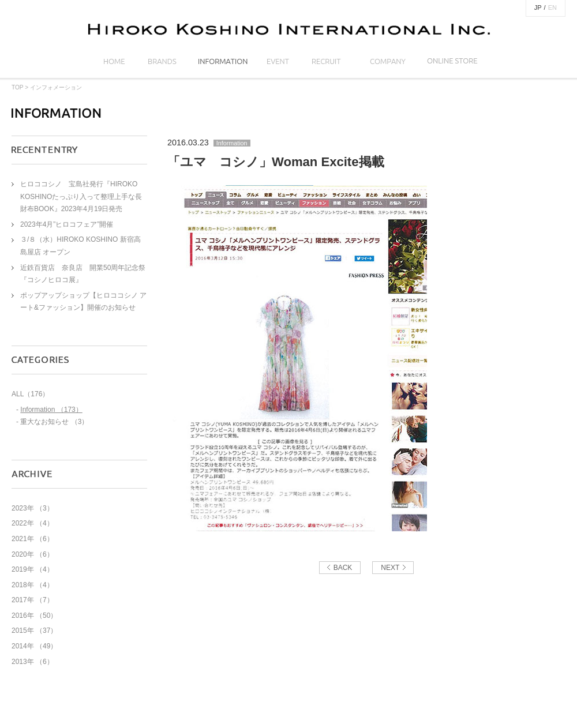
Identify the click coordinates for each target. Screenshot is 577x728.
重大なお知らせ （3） (54, 422)
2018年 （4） (33, 585)
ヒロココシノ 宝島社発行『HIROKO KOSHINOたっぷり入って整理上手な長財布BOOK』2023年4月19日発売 (81, 196)
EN (552, 7)
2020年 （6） (33, 554)
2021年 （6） (33, 539)
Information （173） (51, 410)
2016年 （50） (34, 616)
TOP (17, 87)
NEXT (390, 568)
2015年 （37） (34, 631)
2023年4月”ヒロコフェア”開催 (67, 224)
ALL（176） (30, 394)
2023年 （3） (33, 508)
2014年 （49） (34, 646)
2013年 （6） (33, 662)
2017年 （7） (33, 600)
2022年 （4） (33, 523)
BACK (343, 568)
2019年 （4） (33, 569)
